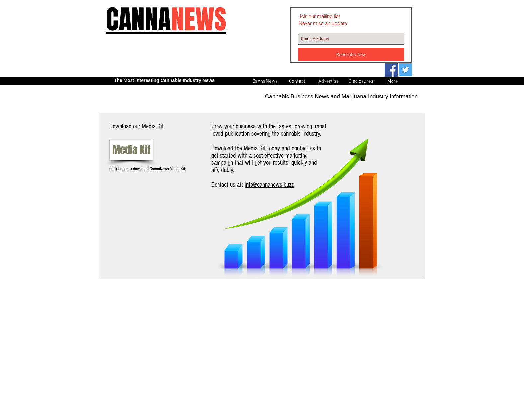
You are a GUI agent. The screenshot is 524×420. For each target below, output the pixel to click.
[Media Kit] (131, 150)
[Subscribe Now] (351, 54)
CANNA (166, 19)
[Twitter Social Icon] (406, 70)
